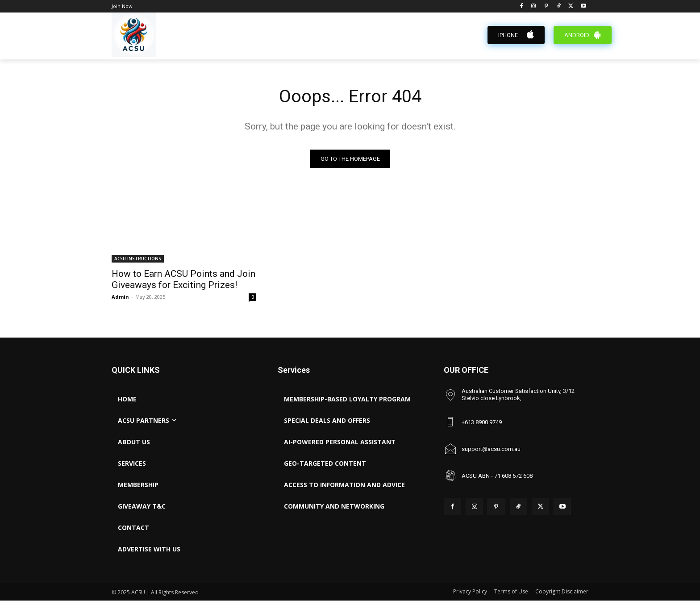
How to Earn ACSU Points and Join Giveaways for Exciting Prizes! (183, 280)
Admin (120, 297)
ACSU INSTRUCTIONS (138, 259)
